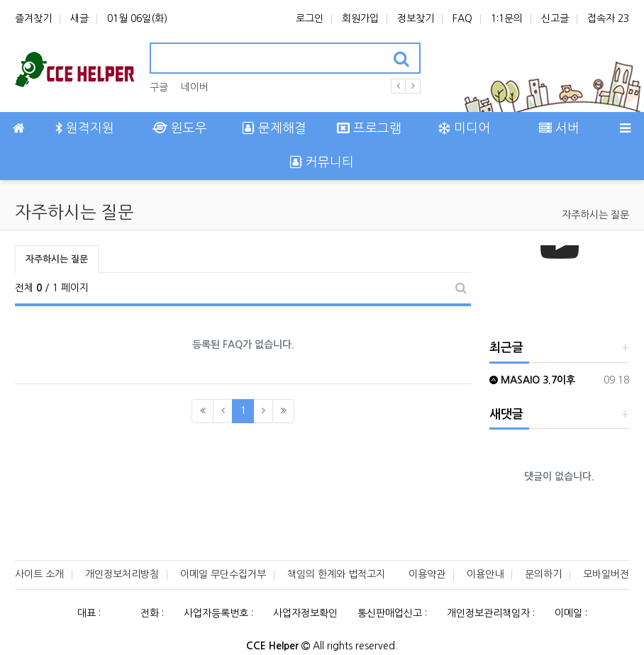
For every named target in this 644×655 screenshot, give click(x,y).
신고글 (555, 18)
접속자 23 (608, 18)
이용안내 (485, 574)
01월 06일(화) (137, 18)
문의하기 (543, 574)
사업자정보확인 (305, 613)
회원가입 (360, 18)
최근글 (506, 348)
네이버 (195, 87)
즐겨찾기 (33, 18)
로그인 (310, 18)
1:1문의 (507, 18)
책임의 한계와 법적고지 (336, 574)
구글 (159, 87)
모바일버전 (606, 574)
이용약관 (427, 574)
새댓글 (506, 414)
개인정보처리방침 (122, 574)
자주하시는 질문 (595, 215)
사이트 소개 (39, 574)
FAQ (462, 18)
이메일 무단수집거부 (223, 574)
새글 (79, 18)
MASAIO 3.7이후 (532, 380)
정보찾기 (416, 18)
